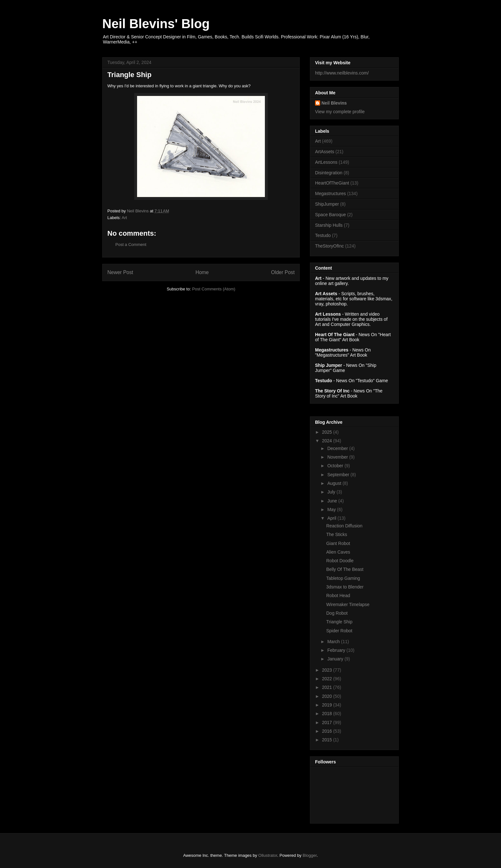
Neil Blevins (334, 103)
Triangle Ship (339, 622)
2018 (328, 714)
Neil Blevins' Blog (156, 24)
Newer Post (120, 272)
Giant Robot (338, 543)
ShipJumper (327, 204)
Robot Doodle (340, 561)
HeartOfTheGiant (332, 183)
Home (202, 272)
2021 (328, 687)
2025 (328, 432)
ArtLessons (326, 162)
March (334, 642)
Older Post (283, 272)
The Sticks (337, 534)
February (337, 650)
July (332, 492)
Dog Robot (337, 613)
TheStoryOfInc (329, 246)
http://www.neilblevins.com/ (342, 73)
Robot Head (338, 596)
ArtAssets (325, 152)
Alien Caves (338, 552)
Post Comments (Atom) (214, 289)
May (332, 509)
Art (124, 218)
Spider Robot (339, 631)
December (338, 448)
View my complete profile (340, 112)
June (333, 501)
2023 (328, 670)
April (332, 518)
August (335, 483)
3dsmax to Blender (345, 587)
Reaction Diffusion (344, 526)
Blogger (310, 855)
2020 (328, 696)
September (339, 475)
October (336, 466)
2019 (328, 705)
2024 (328, 441)
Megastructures (330, 193)
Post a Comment (131, 245)
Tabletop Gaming (343, 578)
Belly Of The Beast (345, 569)
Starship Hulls (329, 225)
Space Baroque (331, 215)
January (336, 659)
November (338, 457)
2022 (328, 679)
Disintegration (329, 173)
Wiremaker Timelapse (348, 604)
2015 (328, 740)
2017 (328, 722)
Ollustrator (268, 855)
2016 (328, 731)
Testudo (323, 235)
